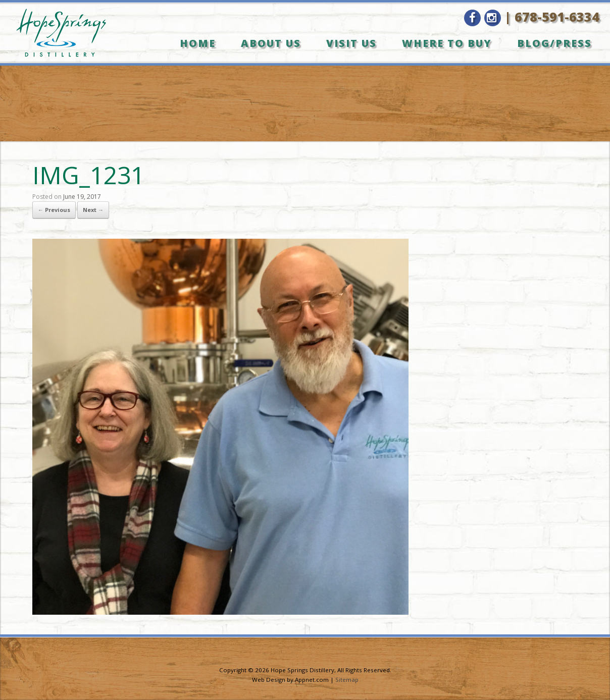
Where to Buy (447, 43)
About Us (271, 43)
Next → (93, 210)
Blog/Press (554, 43)
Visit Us (351, 43)
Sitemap (347, 680)
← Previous (54, 210)
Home (198, 43)
